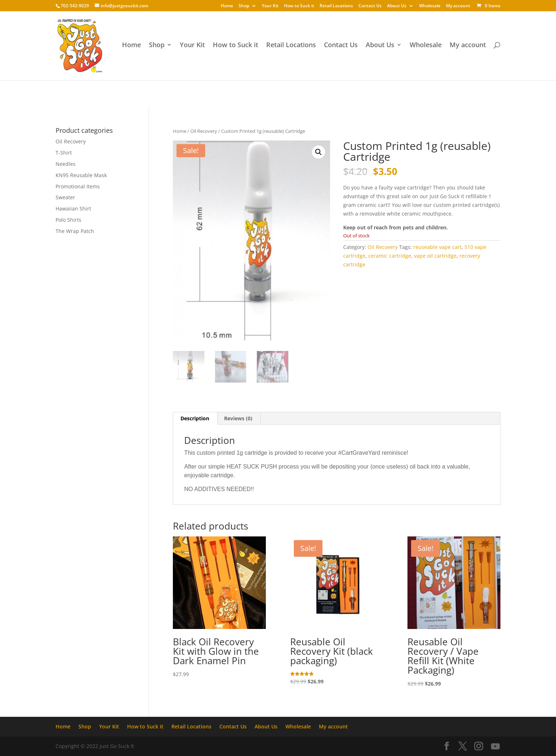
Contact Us (370, 6)
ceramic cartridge (390, 256)
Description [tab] (195, 418)
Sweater (65, 197)
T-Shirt (64, 153)
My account (458, 6)
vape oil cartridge (435, 256)
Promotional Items (78, 186)
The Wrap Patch (75, 231)
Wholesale (430, 6)
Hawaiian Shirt (73, 209)
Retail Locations (336, 6)
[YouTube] (495, 747)
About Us (397, 6)
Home (227, 6)
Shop (244, 6)
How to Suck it (299, 6)
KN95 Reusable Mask (81, 175)
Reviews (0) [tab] (238, 418)
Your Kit (270, 6)
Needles (66, 164)
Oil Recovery (204, 131)
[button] (318, 152)
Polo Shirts (68, 220)
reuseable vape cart (437, 247)
